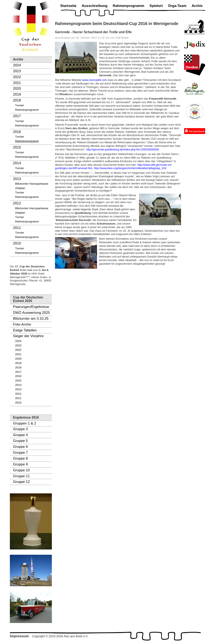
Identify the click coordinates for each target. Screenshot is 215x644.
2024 (17, 65)
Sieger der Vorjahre (28, 336)
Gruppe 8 (20, 458)
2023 (17, 71)
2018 (17, 100)
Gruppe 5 (20, 441)
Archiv (197, 6)
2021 (17, 83)
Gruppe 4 (20, 435)
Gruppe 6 (20, 447)
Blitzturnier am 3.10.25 (31, 319)
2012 (17, 203)
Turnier (20, 105)
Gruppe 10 (21, 470)
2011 (17, 228)
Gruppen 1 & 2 (25, 423)
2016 (17, 132)
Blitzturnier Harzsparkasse (32, 184)
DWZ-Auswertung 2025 (31, 313)
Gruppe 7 (20, 453)
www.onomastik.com (94, 80)
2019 (17, 94)
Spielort (156, 6)
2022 (17, 77)
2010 (17, 243)
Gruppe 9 (20, 464)
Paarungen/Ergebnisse (31, 307)
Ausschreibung (95, 6)
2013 (17, 179)
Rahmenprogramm (27, 110)
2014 (17, 163)
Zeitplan (20, 188)
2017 (17, 116)
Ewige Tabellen (25, 330)
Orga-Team (177, 6)
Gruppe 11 (21, 476)
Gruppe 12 (21, 482)
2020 (17, 89)
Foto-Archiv (22, 324)
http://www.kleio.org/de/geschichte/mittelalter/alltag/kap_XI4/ (130, 168)
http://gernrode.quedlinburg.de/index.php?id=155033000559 (123, 149)
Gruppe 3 (20, 429)
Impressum (19, 636)
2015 (17, 147)
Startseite (68, 6)
